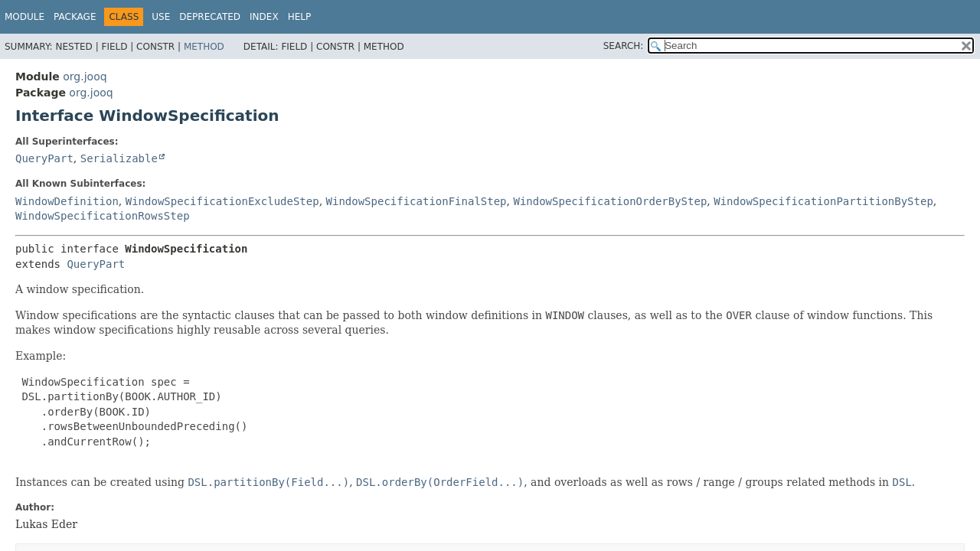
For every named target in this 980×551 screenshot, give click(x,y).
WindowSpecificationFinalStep (416, 201)
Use (161, 17)
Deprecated (210, 17)
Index (264, 17)
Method (204, 47)
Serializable (119, 158)
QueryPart (44, 158)
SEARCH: (624, 46)
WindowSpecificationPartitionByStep (823, 201)
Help (300, 17)
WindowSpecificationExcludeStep (222, 201)
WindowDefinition (67, 201)
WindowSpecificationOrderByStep (610, 201)
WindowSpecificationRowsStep (103, 216)
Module (24, 17)
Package (75, 17)
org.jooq (85, 77)
